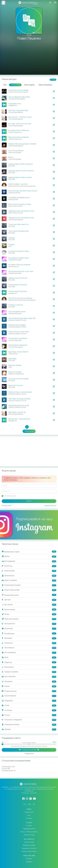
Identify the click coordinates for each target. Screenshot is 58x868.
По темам (29, 818)
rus (25, 804)
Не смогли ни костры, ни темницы (20, 298)
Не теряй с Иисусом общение (19, 265)
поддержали (29, 754)
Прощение (29, 682)
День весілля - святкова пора (19, 419)
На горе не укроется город (19, 251)
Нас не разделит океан (17, 312)
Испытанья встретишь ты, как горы (21, 271)
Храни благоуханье (16, 385)
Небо (29, 657)
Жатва (29, 614)
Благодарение (29, 561)
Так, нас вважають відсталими (19, 97)
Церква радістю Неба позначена (21, 164)
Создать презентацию (29, 851)
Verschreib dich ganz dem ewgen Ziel (22, 318)
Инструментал (29, 624)
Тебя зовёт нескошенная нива (19, 399)
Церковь (29, 729)
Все (5, 85)
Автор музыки (29, 85)
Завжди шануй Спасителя (18, 278)
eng (29, 804)
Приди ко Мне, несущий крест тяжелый (22, 144)
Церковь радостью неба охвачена (21, 171)
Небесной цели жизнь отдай (19, 332)
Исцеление (29, 629)
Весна (11, 157)
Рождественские (29, 691)
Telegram (29, 862)
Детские (29, 600)
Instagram (29, 859)
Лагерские (29, 643)
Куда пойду (12, 359)
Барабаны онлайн (29, 845)
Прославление (29, 677)
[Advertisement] (29, 58)
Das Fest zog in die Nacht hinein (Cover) (23, 191)
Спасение (29, 710)
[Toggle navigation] (55, 2)
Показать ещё (29, 431)
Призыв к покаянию (29, 672)
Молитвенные (29, 648)
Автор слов (15, 85)
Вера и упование (29, 581)
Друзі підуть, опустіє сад (17, 412)
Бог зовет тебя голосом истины (20, 124)
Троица (29, 715)
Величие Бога (29, 576)
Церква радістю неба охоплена (20, 177)
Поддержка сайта (29, 829)
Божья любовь (29, 571)
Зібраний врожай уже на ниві (19, 406)
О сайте (29, 826)
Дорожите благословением (19, 137)
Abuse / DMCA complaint (29, 832)
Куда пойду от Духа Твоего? (18, 352)
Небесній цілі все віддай (17, 325)
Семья (29, 706)
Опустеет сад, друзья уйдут (18, 110)
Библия (29, 557)
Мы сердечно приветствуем (19, 258)
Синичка (11, 238)
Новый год (29, 662)
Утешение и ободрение (29, 720)
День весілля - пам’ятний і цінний (20, 117)
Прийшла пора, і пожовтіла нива (20, 392)
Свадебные (29, 701)
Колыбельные (29, 633)
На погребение (29, 653)
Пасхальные (29, 667)
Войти (29, 501)
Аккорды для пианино (29, 848)
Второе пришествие (29, 590)
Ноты (29, 815)
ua (34, 804)
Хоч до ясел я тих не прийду (18, 90)
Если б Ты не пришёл (16, 151)
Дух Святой (29, 605)
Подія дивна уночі (15, 104)
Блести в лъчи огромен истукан (20, 204)
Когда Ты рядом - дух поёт (18, 184)
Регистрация (6, 506)
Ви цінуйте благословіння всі (19, 130)
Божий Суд (29, 566)
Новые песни (29, 812)
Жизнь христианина (29, 619)
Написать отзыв (29, 835)
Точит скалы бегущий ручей (18, 231)
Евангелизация (29, 609)
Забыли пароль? (50, 506)
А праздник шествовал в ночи (19, 198)
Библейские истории (29, 552)
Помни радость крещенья (18, 338)
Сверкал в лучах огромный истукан (21, 211)
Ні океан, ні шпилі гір (16, 305)
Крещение (29, 638)
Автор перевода (45, 85)
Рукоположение (29, 696)
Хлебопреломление (29, 725)
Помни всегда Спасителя (18, 285)
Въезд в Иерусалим (29, 595)
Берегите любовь (15, 365)
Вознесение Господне (29, 585)
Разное (29, 686)
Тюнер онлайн (29, 842)
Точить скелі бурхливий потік (19, 224)
